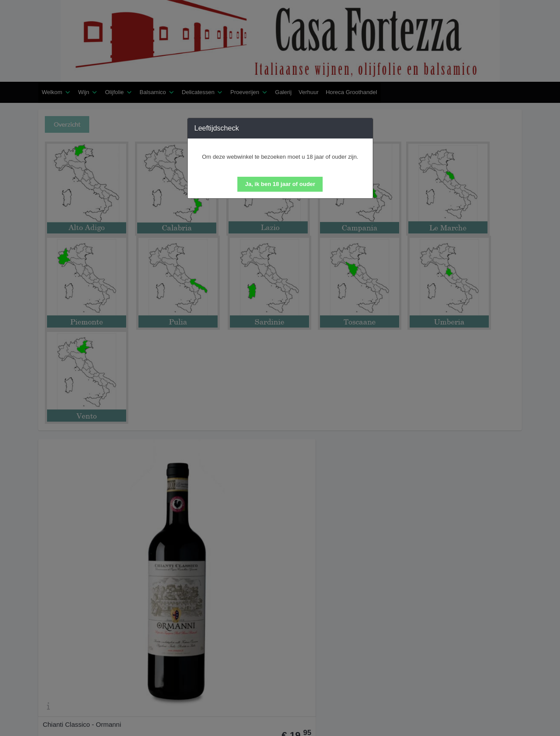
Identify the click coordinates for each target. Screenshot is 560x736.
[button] (280, 184)
